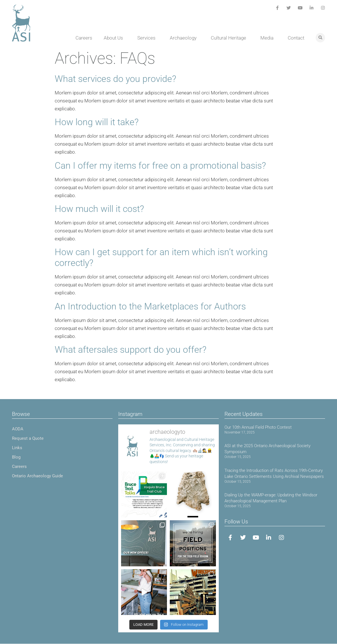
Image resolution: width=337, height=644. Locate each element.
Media (268, 38)
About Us (115, 38)
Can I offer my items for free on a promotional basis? (160, 166)
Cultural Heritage (230, 38)
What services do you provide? (116, 79)
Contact (296, 38)
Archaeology (185, 38)
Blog (16, 457)
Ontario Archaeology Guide (37, 476)
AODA (18, 429)
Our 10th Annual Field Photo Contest (258, 427)
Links (17, 448)
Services (148, 38)
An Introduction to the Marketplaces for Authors (150, 306)
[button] (320, 38)
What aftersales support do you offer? (131, 350)
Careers (84, 38)
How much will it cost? (99, 209)
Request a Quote (28, 438)
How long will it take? (97, 122)
